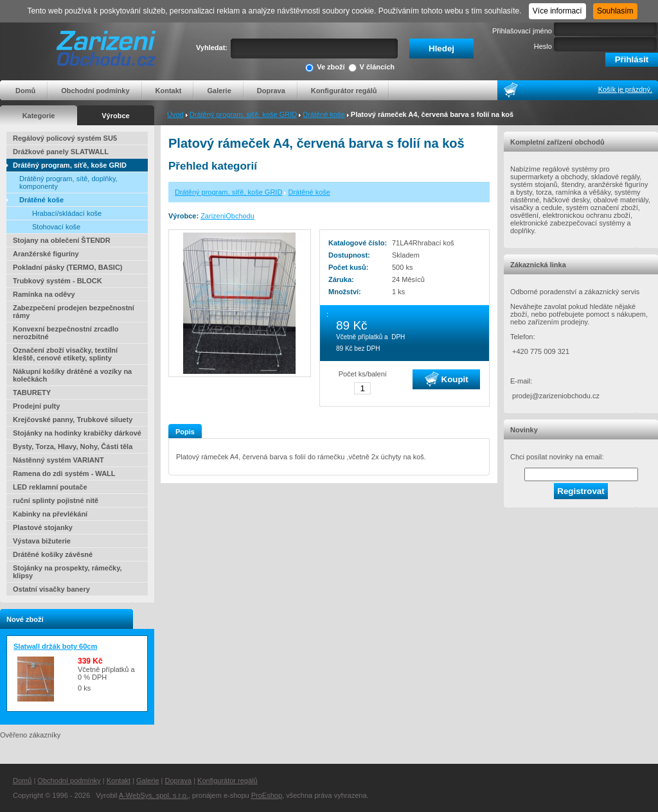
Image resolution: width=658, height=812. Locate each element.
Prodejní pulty (36, 406)
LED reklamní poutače (50, 487)
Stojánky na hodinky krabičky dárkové (77, 433)
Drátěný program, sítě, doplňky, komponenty (68, 182)
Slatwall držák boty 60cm (55, 646)
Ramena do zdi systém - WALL (64, 473)
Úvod (175, 114)
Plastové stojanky (43, 527)
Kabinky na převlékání (50, 514)
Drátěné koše (324, 114)
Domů (25, 91)
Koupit (447, 379)
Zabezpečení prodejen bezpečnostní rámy (74, 312)
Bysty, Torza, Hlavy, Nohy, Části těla (73, 446)
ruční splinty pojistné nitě (56, 500)
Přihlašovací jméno (522, 31)
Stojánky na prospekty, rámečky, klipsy (67, 572)
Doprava (271, 91)
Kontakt (169, 91)
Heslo (543, 46)
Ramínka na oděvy (44, 294)
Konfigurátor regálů (344, 91)
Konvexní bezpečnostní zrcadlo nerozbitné (66, 333)
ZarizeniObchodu (227, 216)
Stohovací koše (56, 227)
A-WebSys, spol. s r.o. (154, 795)
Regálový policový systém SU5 (65, 138)
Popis (185, 432)
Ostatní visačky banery (51, 589)
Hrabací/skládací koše (67, 213)
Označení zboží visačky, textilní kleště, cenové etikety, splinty (65, 354)
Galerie (219, 91)
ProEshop (267, 795)
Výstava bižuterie (42, 541)
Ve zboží (325, 68)
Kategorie (39, 116)
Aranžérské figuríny (46, 254)
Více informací (557, 11)
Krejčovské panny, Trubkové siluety (73, 419)
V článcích (371, 68)
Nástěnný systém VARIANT (58, 460)
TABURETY (32, 393)
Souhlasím (615, 11)
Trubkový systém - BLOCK (58, 281)
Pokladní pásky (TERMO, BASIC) (68, 267)
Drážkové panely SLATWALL (61, 152)
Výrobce (115, 116)
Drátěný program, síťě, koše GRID (243, 114)
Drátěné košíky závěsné (53, 554)
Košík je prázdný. (625, 89)
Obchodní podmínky (95, 91)
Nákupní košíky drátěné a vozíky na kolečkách (72, 375)
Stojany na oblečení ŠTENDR (62, 240)
